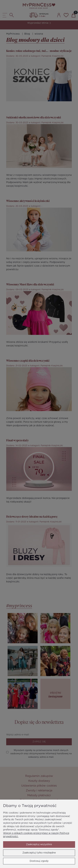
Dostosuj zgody (39, 861)
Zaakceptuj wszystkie (39, 844)
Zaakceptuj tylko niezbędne (39, 853)
